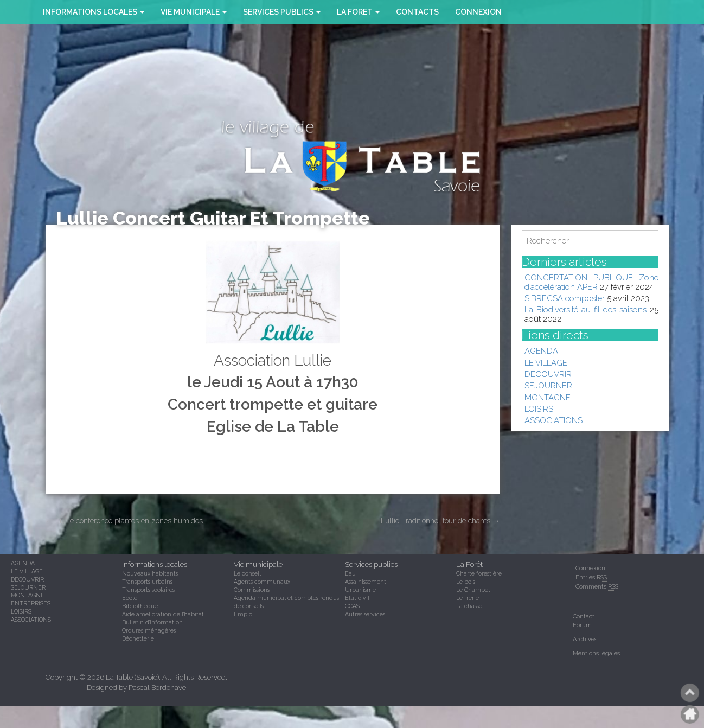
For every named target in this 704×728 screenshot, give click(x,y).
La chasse (469, 606)
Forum (582, 625)
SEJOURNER (548, 385)
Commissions (252, 590)
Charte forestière (479, 573)
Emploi (244, 614)
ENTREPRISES (31, 603)
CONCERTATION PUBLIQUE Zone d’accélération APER (592, 282)
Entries (591, 577)
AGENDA (541, 351)
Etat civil (357, 598)
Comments (597, 587)
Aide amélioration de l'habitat (163, 614)
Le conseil (247, 573)
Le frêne (468, 598)
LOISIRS (539, 409)
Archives (585, 639)
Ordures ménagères (149, 630)
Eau (350, 573)
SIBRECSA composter (565, 298)
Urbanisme (360, 590)
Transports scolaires (148, 590)
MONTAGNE (548, 397)
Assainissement (366, 582)
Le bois (466, 582)
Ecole (130, 598)
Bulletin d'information (152, 622)
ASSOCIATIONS (553, 420)
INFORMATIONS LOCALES (94, 12)
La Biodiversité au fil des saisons (585, 309)
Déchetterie (138, 638)
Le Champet (473, 590)
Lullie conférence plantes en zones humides (124, 521)
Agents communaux (262, 582)
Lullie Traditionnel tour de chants (440, 521)
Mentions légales (596, 653)
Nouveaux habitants (150, 573)
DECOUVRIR (548, 374)
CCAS (352, 606)
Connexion (478, 12)
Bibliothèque (140, 606)
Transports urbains (147, 582)
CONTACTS (417, 12)
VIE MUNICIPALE (194, 12)
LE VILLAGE (546, 363)
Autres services (365, 614)
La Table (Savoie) (132, 677)
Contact (584, 616)
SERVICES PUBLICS (282, 12)
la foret (358, 12)
